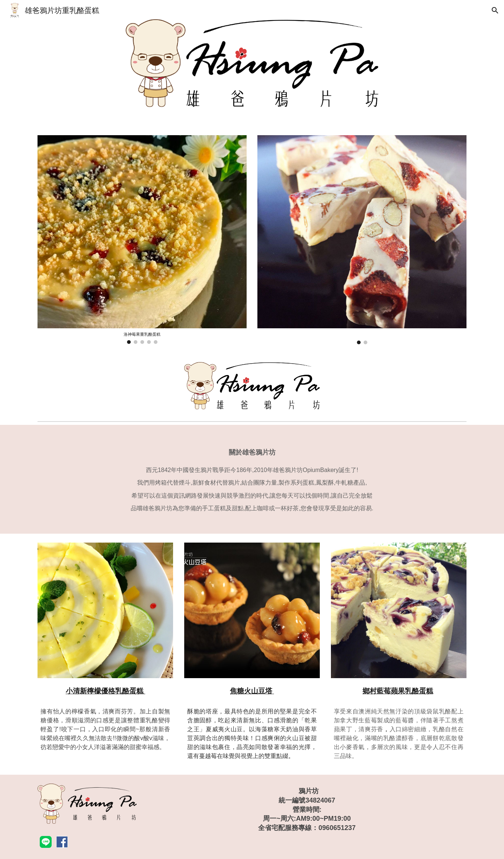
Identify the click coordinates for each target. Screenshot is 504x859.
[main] (252, 479)
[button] (495, 10)
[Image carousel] (142, 240)
